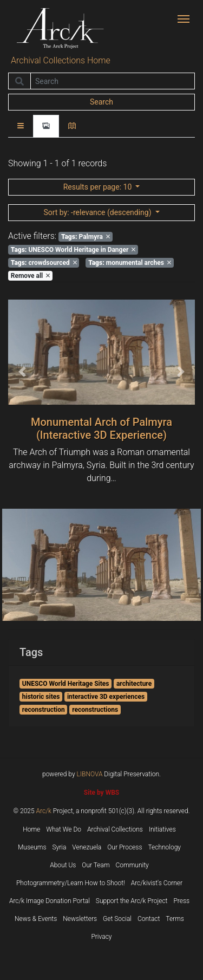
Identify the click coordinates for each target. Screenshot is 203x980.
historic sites (41, 697)
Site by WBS (101, 793)
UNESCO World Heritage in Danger (73, 250)
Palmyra (86, 237)
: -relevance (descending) (98, 212)
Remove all (30, 276)
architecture (134, 684)
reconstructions (95, 710)
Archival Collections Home (61, 60)
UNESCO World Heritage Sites (66, 684)
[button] (22, 372)
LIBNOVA (90, 774)
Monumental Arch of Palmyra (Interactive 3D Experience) (101, 429)
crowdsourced (44, 263)
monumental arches (130, 263)
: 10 (99, 187)
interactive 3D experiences (106, 697)
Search (101, 102)
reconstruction (44, 710)
